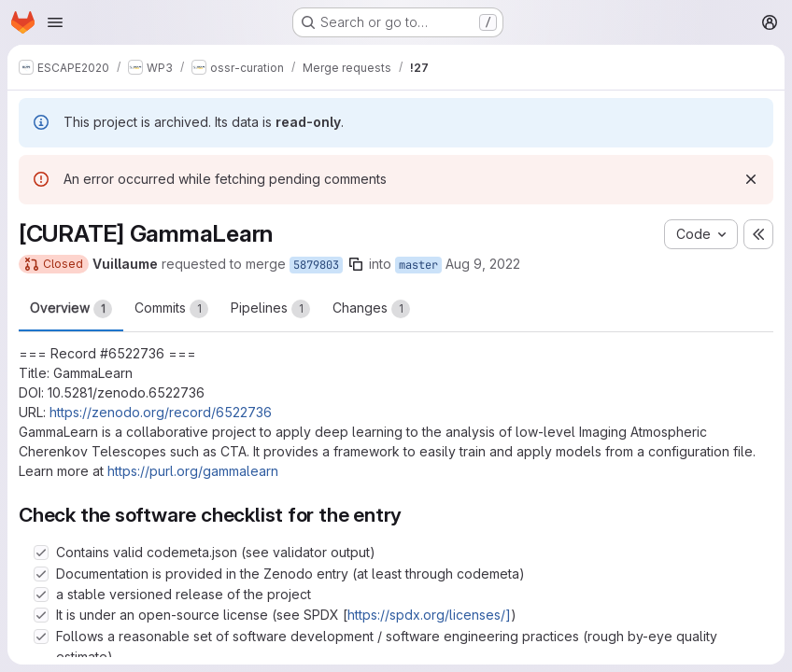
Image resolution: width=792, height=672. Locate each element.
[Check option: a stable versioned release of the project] (41, 595)
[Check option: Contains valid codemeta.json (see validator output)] (41, 553)
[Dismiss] (751, 179)
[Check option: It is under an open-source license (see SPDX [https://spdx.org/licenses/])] (41, 615)
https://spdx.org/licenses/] (429, 615)
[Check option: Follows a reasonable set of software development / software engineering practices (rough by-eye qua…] (41, 637)
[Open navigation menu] (55, 22)
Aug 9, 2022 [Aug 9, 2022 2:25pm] (483, 264)
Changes (371, 309)
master (418, 265)
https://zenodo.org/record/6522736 (161, 412)
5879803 (316, 265)
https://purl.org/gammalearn (193, 471)
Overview (71, 309)
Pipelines (270, 309)
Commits (171, 309)
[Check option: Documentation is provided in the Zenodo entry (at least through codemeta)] (41, 574)
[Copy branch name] (356, 264)
